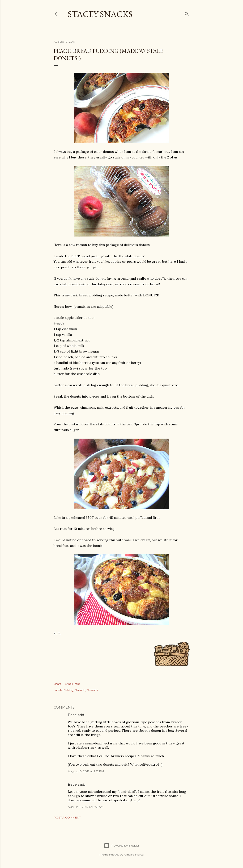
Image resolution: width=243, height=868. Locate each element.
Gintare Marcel (134, 854)
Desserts (92, 690)
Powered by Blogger (122, 846)
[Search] (187, 13)
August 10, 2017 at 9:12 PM (86, 771)
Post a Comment (67, 817)
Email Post (72, 684)
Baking (68, 690)
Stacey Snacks (100, 14)
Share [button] (58, 684)
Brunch (80, 690)
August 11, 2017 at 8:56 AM (86, 807)
